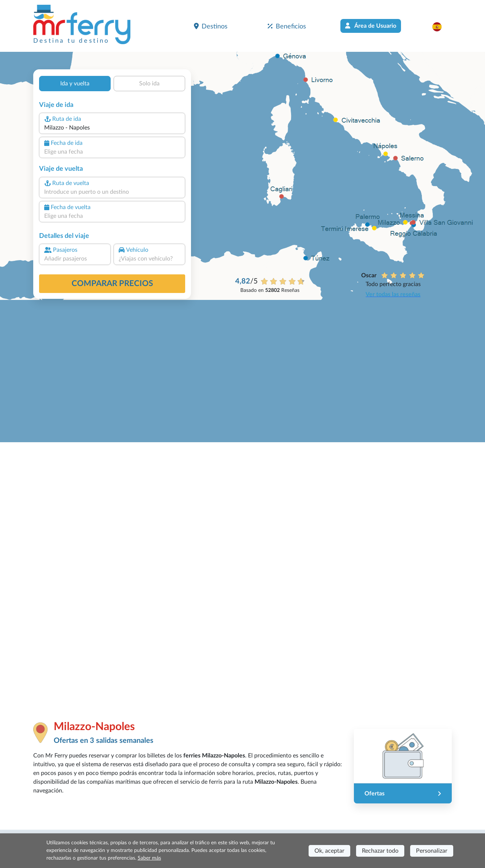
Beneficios (287, 26)
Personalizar (432, 851)
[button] (441, 27)
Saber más (149, 858)
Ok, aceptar (329, 851)
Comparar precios (112, 283)
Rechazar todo (380, 851)
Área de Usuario (371, 26)
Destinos (211, 26)
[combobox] (112, 128)
